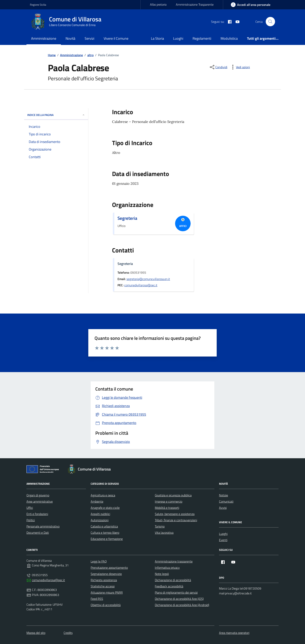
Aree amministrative (40, 501)
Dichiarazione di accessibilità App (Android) (182, 605)
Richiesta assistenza (104, 580)
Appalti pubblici (100, 514)
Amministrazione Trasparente (195, 4)
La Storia (157, 38)
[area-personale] (251, 5)
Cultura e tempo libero (105, 533)
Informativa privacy (167, 568)
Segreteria (127, 218)
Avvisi (223, 508)
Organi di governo (38, 495)
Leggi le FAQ (99, 561)
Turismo (160, 526)
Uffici (30, 508)
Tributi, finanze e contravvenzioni (176, 520)
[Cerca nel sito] (270, 22)
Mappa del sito (36, 633)
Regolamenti (202, 38)
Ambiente (97, 501)
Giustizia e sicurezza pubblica (173, 495)
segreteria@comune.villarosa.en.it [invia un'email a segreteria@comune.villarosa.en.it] (148, 279)
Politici (31, 520)
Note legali (162, 574)
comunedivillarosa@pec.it (48, 580)
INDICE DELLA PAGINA (56, 115)
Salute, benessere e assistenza (175, 514)
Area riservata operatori (234, 633)
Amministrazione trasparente (174, 561)
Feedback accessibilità (169, 586)
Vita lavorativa (164, 533)
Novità (70, 38)
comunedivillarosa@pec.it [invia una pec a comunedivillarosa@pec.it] (141, 285)
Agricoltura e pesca (103, 495)
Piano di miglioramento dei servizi (176, 592)
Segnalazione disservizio (106, 574)
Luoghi (178, 38)
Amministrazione (44, 38)
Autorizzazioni (100, 520)
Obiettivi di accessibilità (106, 605)
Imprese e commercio (169, 501)
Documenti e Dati (38, 533)
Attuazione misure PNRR (107, 592)
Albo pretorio (158, 4)
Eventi (223, 540)
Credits (68, 633)
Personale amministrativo (43, 526)
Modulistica (229, 38)
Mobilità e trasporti (167, 508)
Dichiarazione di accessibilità (173, 580)
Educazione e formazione (107, 539)
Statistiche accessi (103, 586)
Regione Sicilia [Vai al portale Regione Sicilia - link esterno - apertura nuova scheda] (38, 5)
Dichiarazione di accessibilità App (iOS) (179, 599)
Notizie (223, 495)
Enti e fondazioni (37, 514)
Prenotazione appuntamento (109, 568)
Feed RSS (97, 599)
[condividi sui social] (218, 67)
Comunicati (226, 501)
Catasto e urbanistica (104, 526)
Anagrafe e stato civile (105, 508)
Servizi (89, 38)
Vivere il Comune (116, 38)
